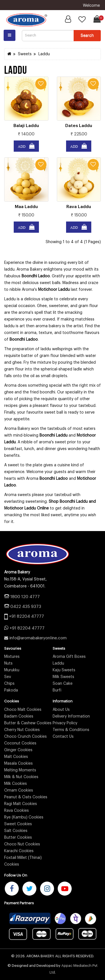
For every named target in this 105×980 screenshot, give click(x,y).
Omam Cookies (19, 790)
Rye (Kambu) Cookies (24, 817)
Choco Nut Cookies (22, 844)
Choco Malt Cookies (23, 710)
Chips (9, 684)
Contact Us (63, 737)
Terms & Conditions (71, 730)
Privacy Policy (65, 723)
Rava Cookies (17, 811)
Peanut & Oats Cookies (26, 797)
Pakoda (11, 690)
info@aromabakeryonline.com (38, 638)
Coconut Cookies (20, 743)
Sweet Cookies (18, 824)
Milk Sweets (63, 677)
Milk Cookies (16, 784)
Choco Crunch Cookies (25, 737)
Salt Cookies (16, 831)
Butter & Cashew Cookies (28, 723)
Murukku (12, 670)
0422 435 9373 (26, 607)
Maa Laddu (26, 207)
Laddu (44, 54)
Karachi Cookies (19, 851)
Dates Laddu (79, 126)
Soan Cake (63, 684)
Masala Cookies (18, 764)
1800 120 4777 (25, 597)
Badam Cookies (19, 716)
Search (87, 35)
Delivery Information (71, 716)
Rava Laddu (79, 207)
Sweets (25, 54)
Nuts (8, 663)
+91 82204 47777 (26, 616)
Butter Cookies (18, 838)
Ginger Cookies (18, 750)
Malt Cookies (16, 757)
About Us (61, 710)
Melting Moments (20, 770)
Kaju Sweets (64, 670)
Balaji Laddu (26, 126)
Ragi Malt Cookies (21, 804)
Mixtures (12, 657)
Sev (8, 677)
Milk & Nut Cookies (21, 777)
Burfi (57, 690)
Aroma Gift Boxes (69, 657)
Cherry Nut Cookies (22, 730)
